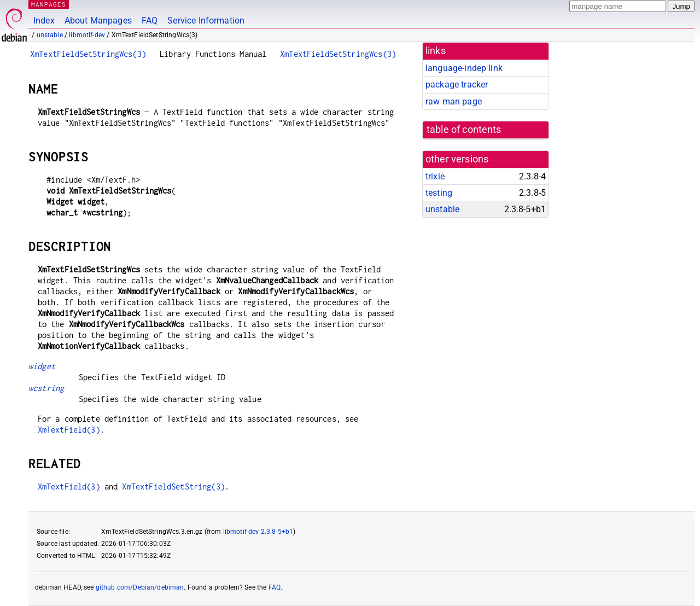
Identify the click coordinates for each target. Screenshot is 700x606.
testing (439, 193)
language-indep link (464, 68)
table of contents (464, 130)
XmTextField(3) (69, 430)
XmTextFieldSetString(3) (173, 486)
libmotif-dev (87, 35)
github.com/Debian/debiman (140, 587)
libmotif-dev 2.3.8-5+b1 (258, 532)
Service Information (206, 21)
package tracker (457, 85)
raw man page (454, 101)
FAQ (150, 21)
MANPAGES (49, 4)
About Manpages (98, 21)
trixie (435, 176)
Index (44, 21)
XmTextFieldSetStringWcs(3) (88, 54)
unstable (50, 35)
